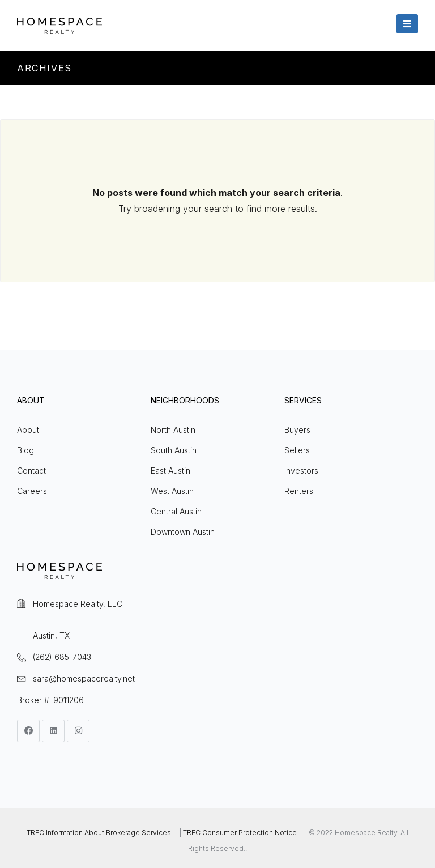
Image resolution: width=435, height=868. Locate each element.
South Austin (174, 450)
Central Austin (176, 511)
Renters (299, 491)
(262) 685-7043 (62, 657)
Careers (32, 491)
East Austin (170, 471)
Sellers (297, 450)
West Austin (172, 491)
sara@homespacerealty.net (84, 678)
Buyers (297, 430)
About (28, 430)
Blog (25, 450)
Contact (31, 471)
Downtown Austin (183, 532)
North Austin (173, 430)
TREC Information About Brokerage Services (99, 833)
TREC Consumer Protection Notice (240, 833)
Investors (301, 471)
